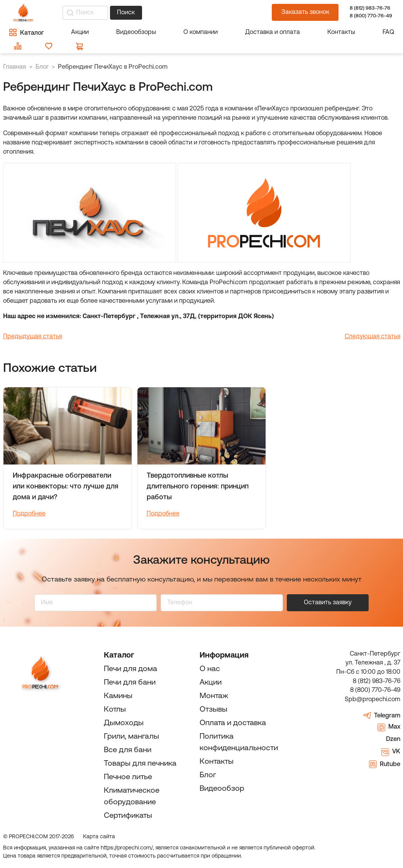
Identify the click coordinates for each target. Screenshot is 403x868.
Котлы (115, 710)
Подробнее (29, 514)
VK (391, 752)
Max (389, 727)
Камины (118, 696)
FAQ (388, 32)
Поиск (126, 13)
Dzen (388, 740)
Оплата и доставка (233, 723)
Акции (80, 32)
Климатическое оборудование (132, 797)
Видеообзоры (136, 32)
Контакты (341, 32)
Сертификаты (128, 816)
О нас (210, 669)
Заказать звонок (305, 12)
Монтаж (214, 696)
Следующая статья (373, 337)
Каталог (119, 656)
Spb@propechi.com (373, 700)
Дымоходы (124, 723)
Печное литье (128, 777)
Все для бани (128, 750)
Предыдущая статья (33, 337)
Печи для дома (130, 669)
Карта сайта (99, 837)
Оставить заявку (328, 603)
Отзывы (213, 710)
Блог (208, 775)
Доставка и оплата (273, 32)
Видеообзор (222, 789)
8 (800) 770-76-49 (370, 16)
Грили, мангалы (131, 737)
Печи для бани (130, 683)
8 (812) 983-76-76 (370, 8)
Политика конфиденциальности (239, 743)
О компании (201, 32)
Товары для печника (140, 764)
